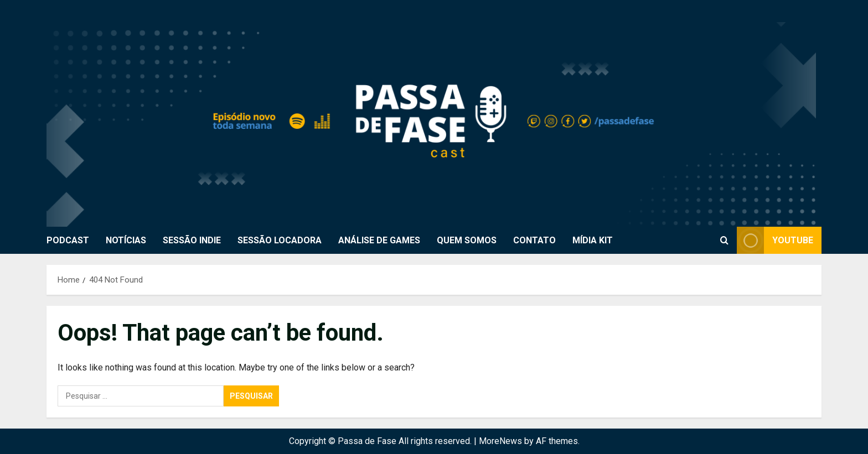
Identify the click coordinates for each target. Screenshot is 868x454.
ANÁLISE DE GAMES (379, 240)
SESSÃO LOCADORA (280, 240)
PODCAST (68, 240)
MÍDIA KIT (593, 240)
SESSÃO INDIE (192, 240)
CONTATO (534, 240)
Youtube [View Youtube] (775, 240)
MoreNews (500, 441)
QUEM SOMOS (467, 240)
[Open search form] (724, 240)
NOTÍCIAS (126, 240)
